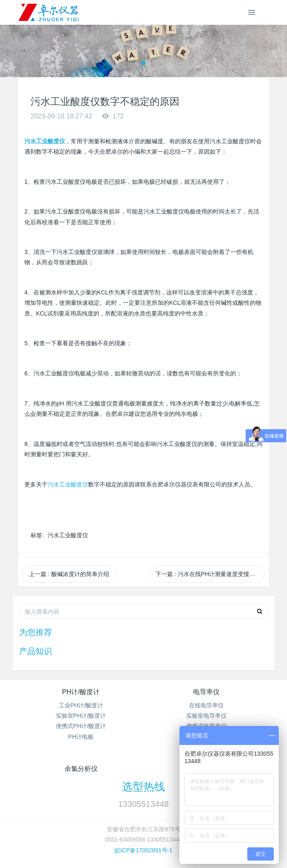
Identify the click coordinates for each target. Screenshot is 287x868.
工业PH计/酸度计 (81, 705)
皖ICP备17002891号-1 (143, 850)
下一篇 (210, 574)
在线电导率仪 (206, 705)
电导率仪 (206, 692)
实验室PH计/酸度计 (81, 716)
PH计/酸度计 (81, 692)
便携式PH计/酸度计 (81, 726)
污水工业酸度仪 (68, 485)
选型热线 (143, 787)
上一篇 (69, 574)
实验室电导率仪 (206, 716)
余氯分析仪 (81, 769)
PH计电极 (81, 737)
